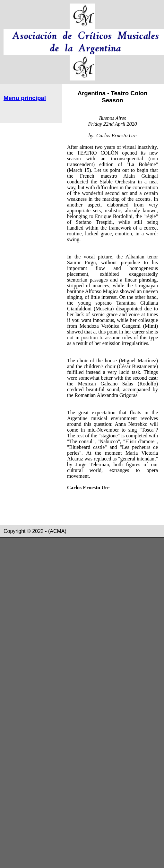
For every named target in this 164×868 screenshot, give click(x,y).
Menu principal (25, 98)
